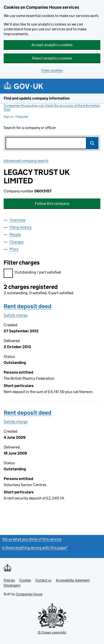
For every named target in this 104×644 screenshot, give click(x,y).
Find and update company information (37, 98)
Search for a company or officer (30, 128)
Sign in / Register (16, 117)
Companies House (29, 594)
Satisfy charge (16, 315)
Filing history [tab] (20, 227)
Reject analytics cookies (52, 58)
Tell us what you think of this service (32, 539)
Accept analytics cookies (52, 45)
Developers (12, 585)
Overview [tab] (17, 220)
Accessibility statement (73, 580)
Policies (9, 580)
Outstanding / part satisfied (32, 273)
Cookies (25, 580)
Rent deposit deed (28, 306)
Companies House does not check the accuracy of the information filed (52, 107)
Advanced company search (26, 161)
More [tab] (14, 249)
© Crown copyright (52, 632)
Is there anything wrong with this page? (35, 548)
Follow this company (52, 203)
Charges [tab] (17, 242)
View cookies (52, 70)
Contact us (43, 580)
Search (92, 143)
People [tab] (15, 235)
